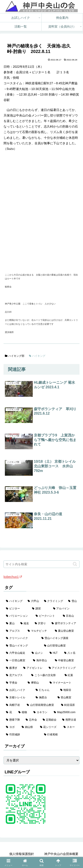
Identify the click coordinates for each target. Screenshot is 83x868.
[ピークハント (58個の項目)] (47, 616)
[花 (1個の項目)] (10, 712)
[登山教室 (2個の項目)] (67, 698)
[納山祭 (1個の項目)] (28, 727)
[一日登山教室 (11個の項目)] (17, 661)
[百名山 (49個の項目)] (70, 616)
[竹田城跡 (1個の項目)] (23, 735)
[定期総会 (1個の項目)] (50, 720)
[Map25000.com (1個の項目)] (65, 712)
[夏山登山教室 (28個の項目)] (66, 631)
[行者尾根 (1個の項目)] (61, 735)
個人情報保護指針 (22, 854)
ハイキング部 (15, 356)
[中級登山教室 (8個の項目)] (66, 661)
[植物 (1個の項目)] (23, 712)
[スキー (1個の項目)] (70, 727)
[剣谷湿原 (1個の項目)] (69, 705)
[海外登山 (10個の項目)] (41, 661)
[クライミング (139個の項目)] (54, 601)
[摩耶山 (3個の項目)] (36, 683)
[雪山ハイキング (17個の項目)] (23, 646)
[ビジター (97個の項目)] (17, 609)
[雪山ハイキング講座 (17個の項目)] (59, 638)
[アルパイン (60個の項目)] (65, 609)
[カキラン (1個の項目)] (41, 712)
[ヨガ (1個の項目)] (11, 727)
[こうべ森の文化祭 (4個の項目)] (45, 675)
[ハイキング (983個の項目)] (14, 601)
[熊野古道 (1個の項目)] (70, 720)
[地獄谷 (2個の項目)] (69, 690)
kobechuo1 (13, 577)
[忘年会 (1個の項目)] (32, 720)
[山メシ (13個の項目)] (38, 653)
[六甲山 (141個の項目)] (33, 601)
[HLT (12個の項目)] (54, 653)
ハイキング (37, 356)
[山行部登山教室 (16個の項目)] (61, 646)
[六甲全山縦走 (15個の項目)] (16, 653)
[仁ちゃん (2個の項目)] (45, 690)
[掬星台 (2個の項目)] (44, 698)
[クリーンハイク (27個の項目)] (21, 638)
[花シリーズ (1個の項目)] (49, 727)
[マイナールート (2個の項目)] (63, 683)
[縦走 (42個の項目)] (25, 624)
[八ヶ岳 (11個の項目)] (71, 653)
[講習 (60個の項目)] (40, 609)
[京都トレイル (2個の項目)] (18, 698)
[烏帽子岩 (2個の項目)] (14, 705)
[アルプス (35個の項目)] (14, 631)
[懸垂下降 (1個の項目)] (13, 720)
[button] (75, 564)
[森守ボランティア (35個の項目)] (64, 624)
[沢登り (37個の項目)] (41, 624)
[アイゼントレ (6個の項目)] (33, 668)
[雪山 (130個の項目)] (73, 601)
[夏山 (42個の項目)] (11, 624)
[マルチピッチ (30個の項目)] (39, 631)
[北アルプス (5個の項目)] (16, 675)
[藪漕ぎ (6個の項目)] (12, 668)
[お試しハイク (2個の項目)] (18, 690)
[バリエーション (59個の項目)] (18, 616)
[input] (41, 564)
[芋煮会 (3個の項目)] (14, 683)
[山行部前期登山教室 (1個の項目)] (41, 705)
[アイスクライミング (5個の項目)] (63, 668)
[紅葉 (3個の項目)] (71, 675)
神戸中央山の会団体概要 (61, 854)
